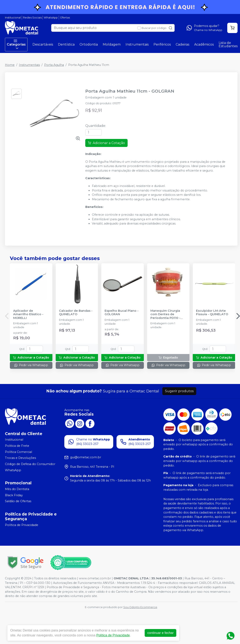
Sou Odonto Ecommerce (140, 607)
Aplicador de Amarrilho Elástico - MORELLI (28, 314)
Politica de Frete (17, 446)
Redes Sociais (32, 18)
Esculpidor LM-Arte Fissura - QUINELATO (212, 313)
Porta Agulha (54, 65)
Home (10, 65)
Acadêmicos (204, 44)
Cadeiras (182, 44)
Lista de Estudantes (228, 44)
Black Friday (14, 495)
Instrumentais (137, 44)
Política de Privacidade (22, 525)
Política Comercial (18, 452)
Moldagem (112, 44)
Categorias (16, 45)
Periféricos (162, 44)
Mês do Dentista (17, 489)
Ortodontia (89, 44)
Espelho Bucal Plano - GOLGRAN (122, 313)
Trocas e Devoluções (20, 458)
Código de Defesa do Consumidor (30, 464)
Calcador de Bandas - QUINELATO (76, 313)
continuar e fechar (160, 633)
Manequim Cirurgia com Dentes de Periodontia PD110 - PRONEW (165, 314)
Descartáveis (43, 44)
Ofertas (65, 18)
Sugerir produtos (179, 391)
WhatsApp (51, 18)
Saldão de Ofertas (18, 501)
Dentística (66, 44)
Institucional (13, 18)
